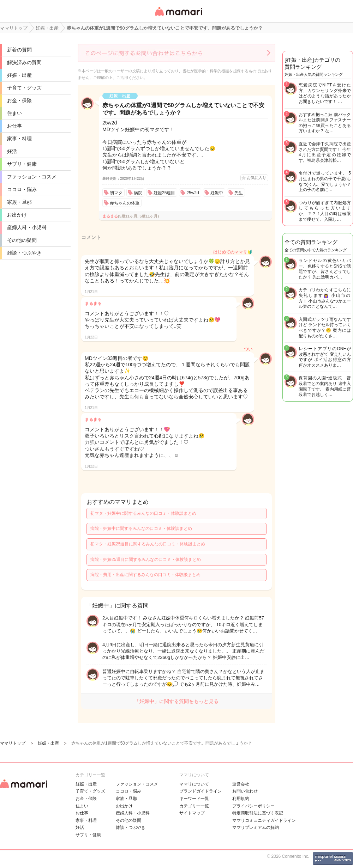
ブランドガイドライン (201, 791)
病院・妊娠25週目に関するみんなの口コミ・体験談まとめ (146, 560)
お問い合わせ (245, 791)
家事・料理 (19, 139)
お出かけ (17, 215)
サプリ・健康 (22, 164)
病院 (138, 193)
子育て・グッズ (24, 88)
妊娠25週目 (164, 193)
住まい (14, 113)
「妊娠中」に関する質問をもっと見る (176, 701)
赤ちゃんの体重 (125, 203)
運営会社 (241, 784)
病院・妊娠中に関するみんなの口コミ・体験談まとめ (141, 528)
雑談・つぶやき (24, 253)
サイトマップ (192, 813)
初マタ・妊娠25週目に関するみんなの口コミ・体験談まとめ (148, 544)
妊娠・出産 (19, 75)
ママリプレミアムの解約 (256, 827)
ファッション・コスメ (32, 177)
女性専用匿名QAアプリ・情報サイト (178, 16)
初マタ (116, 193)
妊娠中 (217, 193)
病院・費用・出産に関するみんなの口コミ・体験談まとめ (145, 575)
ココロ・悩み (22, 189)
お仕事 (14, 126)
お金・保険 (19, 100)
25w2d (193, 193)
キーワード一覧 (194, 799)
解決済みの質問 (24, 62)
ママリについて (194, 784)
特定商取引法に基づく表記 (258, 813)
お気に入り (256, 178)
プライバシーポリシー (253, 806)
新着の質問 (19, 50)
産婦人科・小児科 (27, 227)
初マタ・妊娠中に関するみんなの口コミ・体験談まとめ (143, 513)
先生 (239, 193)
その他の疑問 (22, 240)
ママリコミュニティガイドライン (264, 820)
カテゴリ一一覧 (194, 806)
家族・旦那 (19, 202)
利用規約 (241, 799)
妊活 (12, 151)
